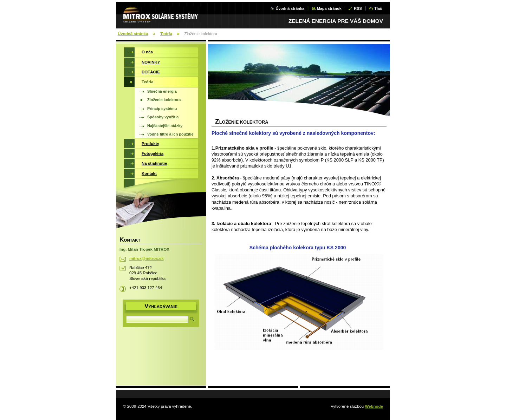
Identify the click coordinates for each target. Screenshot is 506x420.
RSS (358, 8)
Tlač (378, 8)
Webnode (374, 406)
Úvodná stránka (290, 8)
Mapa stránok (329, 8)
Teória (166, 34)
